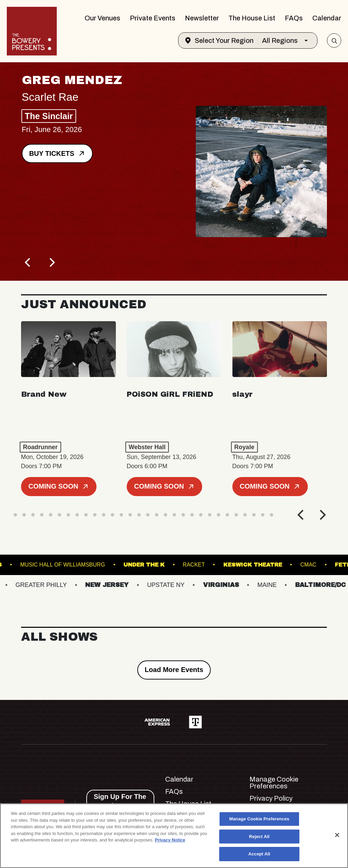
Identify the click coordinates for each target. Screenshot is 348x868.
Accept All (259, 854)
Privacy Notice (170, 840)
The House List (252, 18)
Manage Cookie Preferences (274, 783)
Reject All (259, 837)
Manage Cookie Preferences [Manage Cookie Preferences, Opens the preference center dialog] (259, 819)
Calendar (327, 18)
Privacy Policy (271, 798)
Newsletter (202, 18)
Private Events (153, 18)
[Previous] (29, 262)
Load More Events (174, 670)
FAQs (294, 18)
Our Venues (102, 18)
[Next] (52, 262)
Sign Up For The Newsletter (120, 801)
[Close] (337, 835)
